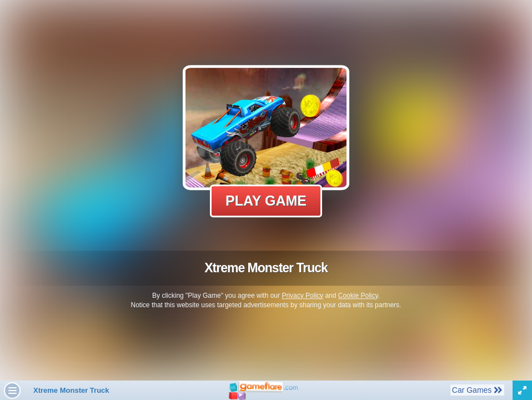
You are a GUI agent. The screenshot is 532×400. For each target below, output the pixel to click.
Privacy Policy (302, 296)
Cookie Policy (358, 296)
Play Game (266, 201)
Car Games (477, 389)
